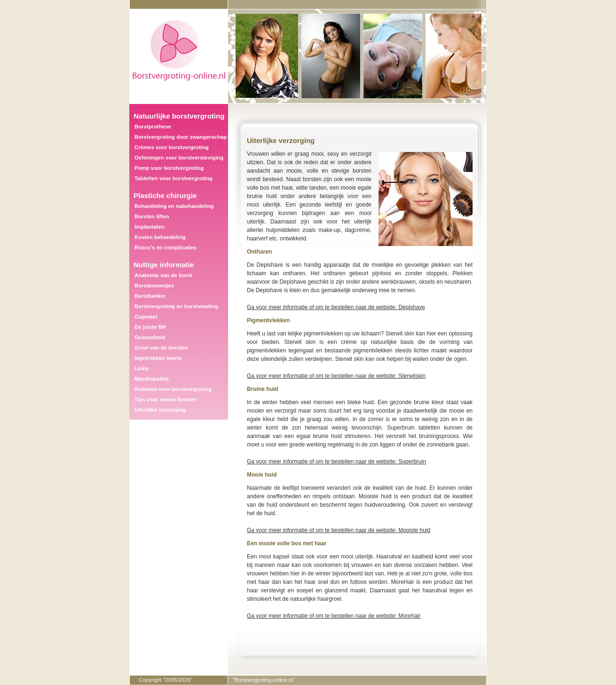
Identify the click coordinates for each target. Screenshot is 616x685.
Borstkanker (150, 296)
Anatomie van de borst (163, 275)
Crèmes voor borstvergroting (172, 147)
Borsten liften (152, 216)
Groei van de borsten (161, 348)
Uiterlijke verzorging (160, 410)
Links (142, 368)
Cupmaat (146, 317)
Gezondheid (150, 337)
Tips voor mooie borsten (166, 399)
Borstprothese (153, 127)
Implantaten (150, 227)
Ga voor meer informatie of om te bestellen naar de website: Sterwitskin (336, 376)
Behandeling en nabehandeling (174, 206)
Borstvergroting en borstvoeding (176, 306)
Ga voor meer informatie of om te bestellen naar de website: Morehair (334, 616)
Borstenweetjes (154, 286)
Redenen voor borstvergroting (173, 389)
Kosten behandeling (160, 237)
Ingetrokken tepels (158, 358)
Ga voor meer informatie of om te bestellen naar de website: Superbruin (336, 462)
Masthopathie (152, 379)
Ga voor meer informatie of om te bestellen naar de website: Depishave (336, 307)
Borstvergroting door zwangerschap (181, 137)
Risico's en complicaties (166, 247)
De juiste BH (150, 327)
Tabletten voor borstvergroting (174, 178)
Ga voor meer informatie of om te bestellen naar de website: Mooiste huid (339, 530)
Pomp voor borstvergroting (169, 168)
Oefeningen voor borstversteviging (179, 158)
